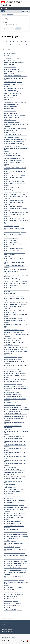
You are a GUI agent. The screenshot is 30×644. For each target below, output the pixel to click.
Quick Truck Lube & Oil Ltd (13, 524)
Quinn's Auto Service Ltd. (12, 570)
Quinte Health (9, 590)
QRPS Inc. (7, 120)
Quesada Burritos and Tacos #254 (15, 460)
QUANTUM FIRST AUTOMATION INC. (15, 321)
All (26, 44)
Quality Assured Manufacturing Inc (16, 197)
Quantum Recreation (11, 330)
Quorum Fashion (10, 605)
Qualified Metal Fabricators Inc (15, 172)
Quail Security (9, 146)
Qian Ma (7, 100)
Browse (12, 29)
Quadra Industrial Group (13, 135)
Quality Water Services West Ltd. (15, 307)
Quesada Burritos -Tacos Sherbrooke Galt (16, 432)
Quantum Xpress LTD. (11, 332)
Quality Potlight (10, 294)
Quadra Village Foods (11, 142)
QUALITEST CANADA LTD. (11, 182)
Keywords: (5, 17)
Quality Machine (10, 288)
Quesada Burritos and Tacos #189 (15, 441)
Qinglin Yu (8, 107)
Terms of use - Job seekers (7, 629)
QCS (5, 86)
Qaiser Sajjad (8, 74)
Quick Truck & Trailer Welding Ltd (15, 518)
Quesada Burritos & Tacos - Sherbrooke (13, 427)
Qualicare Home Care (11, 154)
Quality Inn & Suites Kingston (14, 262)
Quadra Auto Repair (11, 133)
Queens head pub (10, 394)
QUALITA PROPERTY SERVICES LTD (14, 178)
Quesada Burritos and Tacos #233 (15, 452)
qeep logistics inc (10, 91)
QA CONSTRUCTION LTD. (11, 71)
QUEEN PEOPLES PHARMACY (12, 373)
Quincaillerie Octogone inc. (13, 563)
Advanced (6, 29)
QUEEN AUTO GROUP (10, 357)
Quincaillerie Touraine (12, 566)
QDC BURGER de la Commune (13, 89)
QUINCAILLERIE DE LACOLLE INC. (14, 561)
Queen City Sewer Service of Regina (15, 365)
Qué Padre (7, 487)
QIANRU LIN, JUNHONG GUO (12, 102)
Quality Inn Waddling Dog (13, 281)
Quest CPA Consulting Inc (13, 479)
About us (3, 624)
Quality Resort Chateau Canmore (15, 298)
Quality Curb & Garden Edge (13, 212)
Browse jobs (10, 14)
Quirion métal (9, 597)
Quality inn (8, 238)
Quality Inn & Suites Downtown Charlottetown (15, 254)
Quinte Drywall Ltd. (11, 588)
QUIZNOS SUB (8, 599)
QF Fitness (8, 95)
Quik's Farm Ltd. (9, 547)
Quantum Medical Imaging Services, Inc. (16, 325)
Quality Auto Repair (11, 200)
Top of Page (5, 640)
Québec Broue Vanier (11, 489)
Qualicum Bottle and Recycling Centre (15, 163)
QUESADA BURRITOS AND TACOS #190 (15, 445)
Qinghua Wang (9, 104)
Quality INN (8, 240)
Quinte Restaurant (10, 592)
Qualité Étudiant (10, 188)
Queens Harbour (10, 392)
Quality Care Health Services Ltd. (15, 203)
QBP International (10, 82)
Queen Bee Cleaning (11, 359)
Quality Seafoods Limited (13, 302)
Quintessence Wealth (11, 594)
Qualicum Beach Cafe (11, 158)
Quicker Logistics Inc (11, 530)
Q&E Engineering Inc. (11, 63)
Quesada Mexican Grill (12, 470)
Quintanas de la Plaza (11, 580)
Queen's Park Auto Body (12, 382)
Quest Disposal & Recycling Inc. (14, 481)
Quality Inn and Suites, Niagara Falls (16, 275)
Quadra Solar (9, 137)
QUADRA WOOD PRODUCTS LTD (13, 144)
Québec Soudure (9, 496)
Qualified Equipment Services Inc (15, 168)
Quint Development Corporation (15, 572)
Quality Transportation (12, 304)
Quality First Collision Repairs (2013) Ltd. (16, 221)
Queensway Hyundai (11, 403)
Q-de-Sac (7, 67)
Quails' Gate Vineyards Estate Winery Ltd (16, 149)
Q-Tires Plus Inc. (9, 69)
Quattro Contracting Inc (13, 347)
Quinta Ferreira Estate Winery (14, 576)
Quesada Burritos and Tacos (13, 437)
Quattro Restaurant (11, 349)
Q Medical (8, 54)
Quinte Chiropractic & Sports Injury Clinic (16, 583)
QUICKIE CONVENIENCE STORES (13, 534)
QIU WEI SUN (8, 113)
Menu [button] (3, 11)
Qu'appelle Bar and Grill (12, 128)
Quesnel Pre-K (9, 474)
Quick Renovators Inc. (11, 505)
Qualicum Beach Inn (11, 160)
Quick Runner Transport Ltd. (14, 507)
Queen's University (10, 384)
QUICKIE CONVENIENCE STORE (13, 532)
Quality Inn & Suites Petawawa (14, 266)
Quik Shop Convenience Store (14, 543)
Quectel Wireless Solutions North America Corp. (16, 352)
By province (14, 54)
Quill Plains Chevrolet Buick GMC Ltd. (17, 555)
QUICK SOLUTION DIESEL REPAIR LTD (15, 509)
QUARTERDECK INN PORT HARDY (14, 343)
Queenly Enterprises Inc (12, 386)
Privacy (14, 637)
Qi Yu (6, 98)
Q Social (7, 60)
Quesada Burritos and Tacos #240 (15, 456)
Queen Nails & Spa (10, 371)
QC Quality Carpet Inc (11, 84)
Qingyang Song (9, 109)
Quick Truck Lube (10, 521)
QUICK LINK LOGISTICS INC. (12, 503)
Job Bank (4, 9)
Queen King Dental (10, 369)
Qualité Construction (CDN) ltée (15, 184)
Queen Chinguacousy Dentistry (14, 361)
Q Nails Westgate (10, 58)
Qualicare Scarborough (12, 156)
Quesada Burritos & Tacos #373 (14, 422)
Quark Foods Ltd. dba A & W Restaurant (17, 334)
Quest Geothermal (10, 485)
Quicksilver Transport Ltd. (13, 536)
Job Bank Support (5, 622)
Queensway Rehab (10, 405)
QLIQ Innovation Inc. (11, 118)
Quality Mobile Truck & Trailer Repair (16, 290)
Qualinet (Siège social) (12, 176)
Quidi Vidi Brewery (10, 539)
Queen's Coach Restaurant (13, 380)
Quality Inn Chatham (11, 279)
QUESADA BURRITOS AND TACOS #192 (15, 449)
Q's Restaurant (9, 65)
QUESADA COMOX (9, 468)
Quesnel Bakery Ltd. (11, 472)
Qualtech (7, 313)
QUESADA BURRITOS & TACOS (13, 416)
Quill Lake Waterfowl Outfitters (15, 549)
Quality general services (12, 232)
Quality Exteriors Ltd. (11, 218)
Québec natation (10, 492)
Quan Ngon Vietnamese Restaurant (16, 315)
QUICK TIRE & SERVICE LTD (12, 513)
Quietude (7, 541)
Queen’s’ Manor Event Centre (14, 409)
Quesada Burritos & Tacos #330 (14, 418)
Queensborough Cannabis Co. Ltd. (15, 399)
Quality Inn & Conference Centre (15, 245)
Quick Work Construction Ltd (14, 526)
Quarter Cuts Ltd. (10, 340)
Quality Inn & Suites (11, 249)
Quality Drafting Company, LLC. (14, 215)
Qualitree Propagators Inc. (13, 192)
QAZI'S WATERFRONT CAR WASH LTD (14, 78)
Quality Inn (8, 242)
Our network (4, 627)
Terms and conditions (6, 637)
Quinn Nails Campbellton (13, 568)
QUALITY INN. (8, 286)
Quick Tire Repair (10, 515)
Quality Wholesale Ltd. (12, 310)
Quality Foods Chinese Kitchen (14, 228)
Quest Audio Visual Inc (12, 477)
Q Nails (7, 56)
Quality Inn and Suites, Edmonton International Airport (15, 270)
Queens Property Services (12, 397)
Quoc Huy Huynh (10, 603)
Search (18, 29)
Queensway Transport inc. (13, 407)
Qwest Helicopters (10, 610)
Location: (5, 22)
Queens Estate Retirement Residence (16, 388)
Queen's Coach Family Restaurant (15, 376)
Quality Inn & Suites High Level (14, 258)
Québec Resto (9, 494)
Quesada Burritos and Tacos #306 (15, 464)
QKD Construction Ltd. (12, 115)
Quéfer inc (8, 498)
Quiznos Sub (8, 601)
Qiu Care (7, 111)
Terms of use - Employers (7, 632)
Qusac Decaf (8, 608)
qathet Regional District (12, 76)
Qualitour (8, 190)
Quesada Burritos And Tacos (13, 439)
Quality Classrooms (11, 206)
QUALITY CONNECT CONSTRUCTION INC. (16, 209)
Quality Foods (9, 226)
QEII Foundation (10, 93)
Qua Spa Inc (8, 130)
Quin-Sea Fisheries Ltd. (12, 559)
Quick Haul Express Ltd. (12, 501)
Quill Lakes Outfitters (12, 553)
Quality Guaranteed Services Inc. (15, 234)
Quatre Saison (9, 345)
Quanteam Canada (10, 319)
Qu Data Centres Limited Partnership (16, 124)
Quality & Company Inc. (12, 194)
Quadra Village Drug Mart (13, 139)
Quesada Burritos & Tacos (13, 412)
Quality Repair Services (12, 296)
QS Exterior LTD (9, 122)
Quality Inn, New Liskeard (13, 283)
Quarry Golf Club (10, 338)
